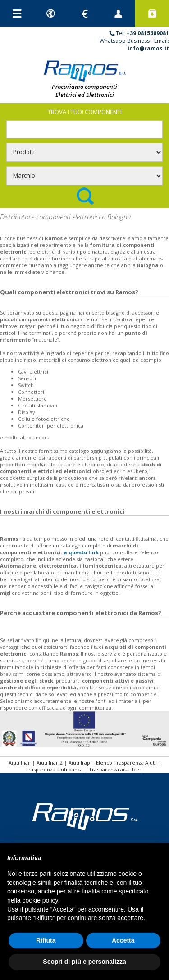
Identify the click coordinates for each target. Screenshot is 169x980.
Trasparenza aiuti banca (54, 769)
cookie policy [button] (40, 900)
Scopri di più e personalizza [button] (84, 962)
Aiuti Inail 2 (50, 763)
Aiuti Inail (20, 763)
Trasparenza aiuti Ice (114, 769)
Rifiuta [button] (46, 940)
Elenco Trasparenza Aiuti (126, 763)
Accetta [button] (123, 940)
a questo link (81, 552)
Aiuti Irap (79, 763)
